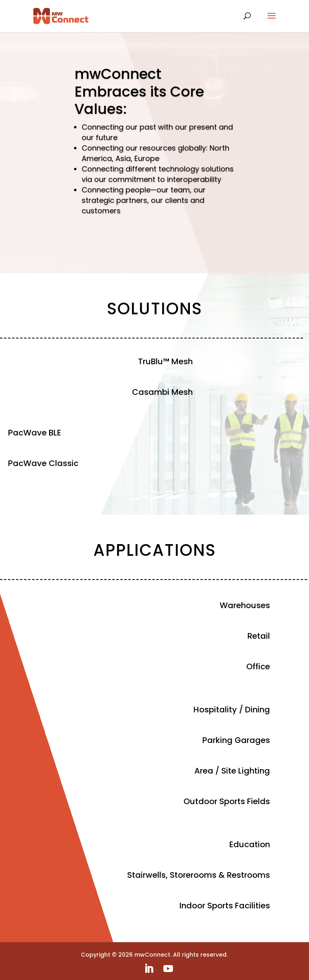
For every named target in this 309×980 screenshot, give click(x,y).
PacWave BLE (35, 433)
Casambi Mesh (162, 392)
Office (258, 666)
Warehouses (245, 605)
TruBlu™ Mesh (165, 361)
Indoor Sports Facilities (225, 906)
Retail (259, 636)
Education (250, 844)
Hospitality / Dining (232, 710)
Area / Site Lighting (232, 771)
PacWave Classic (43, 463)
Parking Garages (236, 740)
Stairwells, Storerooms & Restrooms (199, 875)
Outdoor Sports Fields (227, 801)
